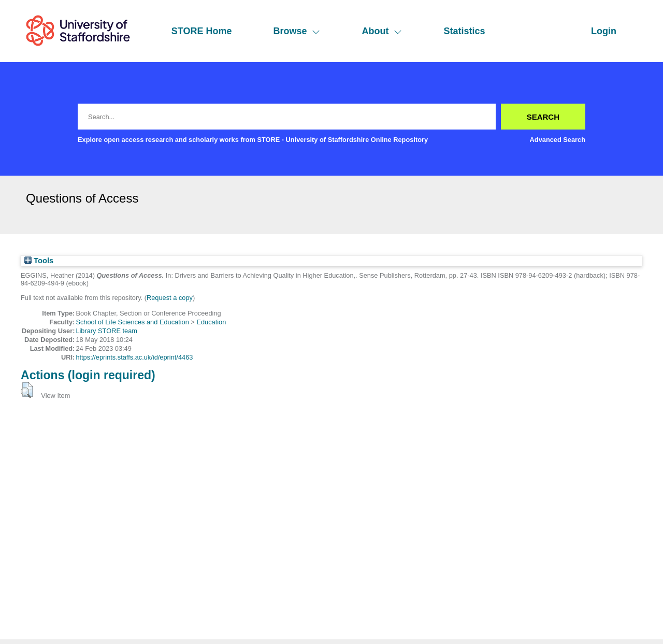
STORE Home (202, 31)
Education (211, 322)
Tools (39, 261)
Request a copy (170, 298)
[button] (27, 390)
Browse (297, 31)
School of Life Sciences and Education (132, 322)
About (382, 31)
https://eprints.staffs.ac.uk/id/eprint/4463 (134, 357)
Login (604, 31)
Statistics (464, 31)
